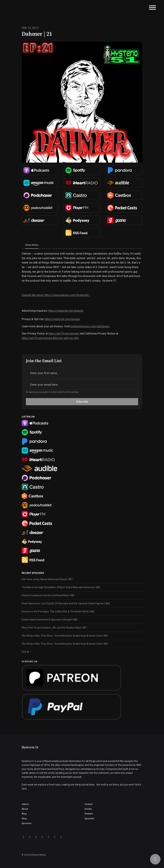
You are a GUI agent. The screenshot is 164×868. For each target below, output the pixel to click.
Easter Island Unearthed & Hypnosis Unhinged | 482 (50, 620)
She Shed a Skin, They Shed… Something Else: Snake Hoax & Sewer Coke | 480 (65, 636)
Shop (24, 819)
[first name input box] (82, 373)
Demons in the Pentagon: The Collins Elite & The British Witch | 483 (58, 611)
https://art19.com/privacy (64, 334)
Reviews (89, 814)
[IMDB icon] (49, 837)
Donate (88, 809)
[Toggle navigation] (152, 8)
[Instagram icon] (36, 837)
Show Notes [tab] (32, 245)
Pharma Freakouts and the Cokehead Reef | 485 (48, 595)
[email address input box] (82, 385)
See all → (27, 652)
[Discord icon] (42, 837)
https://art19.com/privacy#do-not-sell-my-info (50, 338)
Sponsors (27, 823)
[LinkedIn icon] (55, 837)
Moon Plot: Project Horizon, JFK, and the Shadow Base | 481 (54, 628)
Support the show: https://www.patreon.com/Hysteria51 (56, 295)
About (25, 809)
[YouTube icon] (61, 837)
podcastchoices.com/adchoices (90, 326)
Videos (25, 804)
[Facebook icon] (23, 837)
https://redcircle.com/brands (66, 311)
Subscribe (82, 402)
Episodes (89, 819)
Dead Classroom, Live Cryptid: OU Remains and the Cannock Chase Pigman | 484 (66, 603)
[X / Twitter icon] (30, 837)
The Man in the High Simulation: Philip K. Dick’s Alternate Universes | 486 (61, 587)
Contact (89, 804)
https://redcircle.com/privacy (62, 319)
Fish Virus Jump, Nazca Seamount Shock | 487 (47, 579)
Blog (24, 814)
